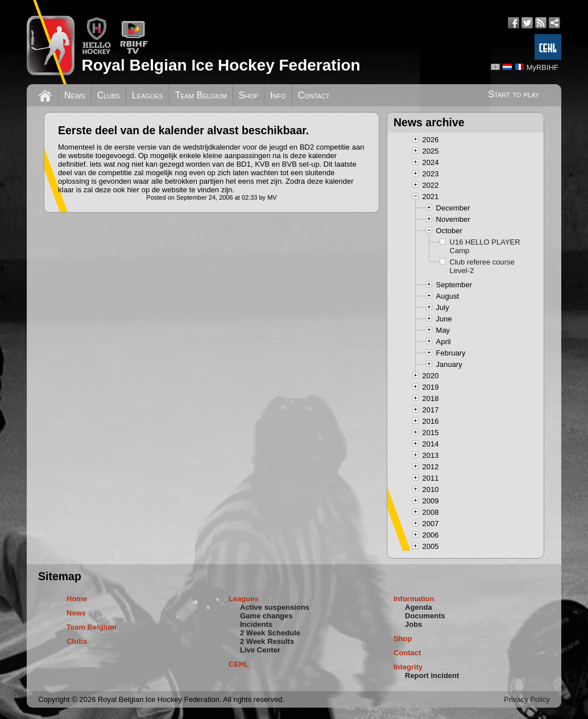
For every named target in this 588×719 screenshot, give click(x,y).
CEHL (239, 664)
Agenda (419, 607)
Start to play (514, 94)
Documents (425, 616)
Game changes (266, 616)
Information (414, 599)
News (75, 95)
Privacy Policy (527, 699)
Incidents (256, 624)
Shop (249, 95)
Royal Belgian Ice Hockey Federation (221, 65)
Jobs (413, 624)
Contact (314, 95)
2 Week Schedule (270, 633)
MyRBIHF (543, 67)
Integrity (408, 667)
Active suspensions (275, 607)
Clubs (109, 95)
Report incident (432, 675)
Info (278, 95)
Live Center (260, 650)
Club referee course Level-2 (482, 266)
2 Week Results (267, 641)
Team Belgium (201, 95)
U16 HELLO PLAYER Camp (485, 246)
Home (77, 599)
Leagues (148, 95)
